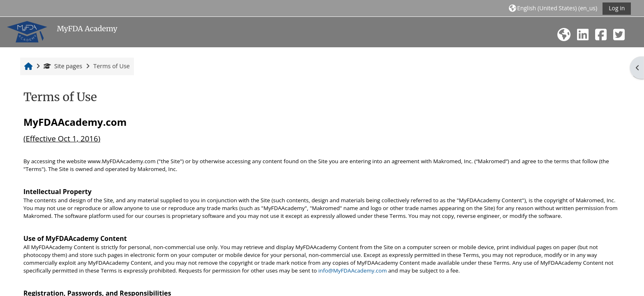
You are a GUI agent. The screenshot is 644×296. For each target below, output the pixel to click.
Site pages (63, 66)
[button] (553, 8)
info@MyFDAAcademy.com (353, 271)
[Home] (27, 31)
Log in (617, 8)
